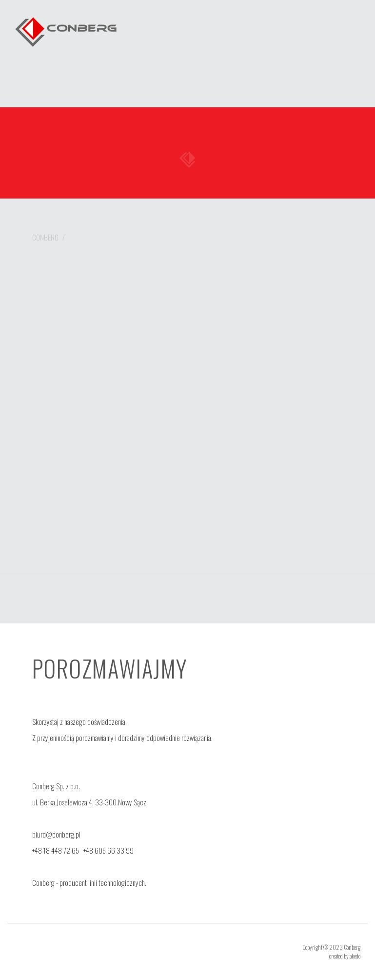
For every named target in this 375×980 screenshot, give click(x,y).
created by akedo (345, 956)
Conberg (45, 237)
